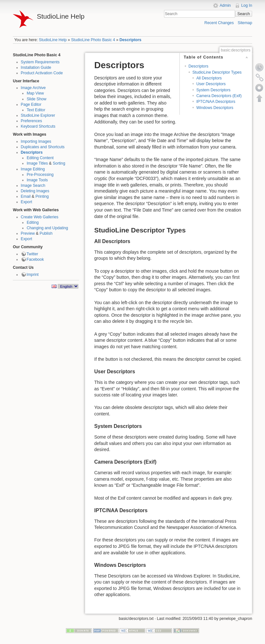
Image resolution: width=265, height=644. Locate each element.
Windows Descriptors (215, 108)
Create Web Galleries (40, 217)
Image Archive (33, 88)
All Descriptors (209, 78)
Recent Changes (219, 23)
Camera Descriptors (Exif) (219, 96)
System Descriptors (213, 90)
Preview (28, 233)
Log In (247, 5)
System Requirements (40, 62)
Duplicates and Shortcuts (43, 147)
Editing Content (40, 158)
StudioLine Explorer (38, 115)
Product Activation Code (42, 73)
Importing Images (36, 141)
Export (27, 202)
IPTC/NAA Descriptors (216, 102)
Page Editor (31, 104)
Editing (33, 222)
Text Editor (36, 110)
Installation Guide (36, 68)
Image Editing (33, 169)
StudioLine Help (53, 40)
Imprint (33, 275)
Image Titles (37, 163)
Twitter (32, 254)
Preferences (32, 121)
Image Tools (37, 180)
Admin (225, 5)
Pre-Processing (40, 175)
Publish (46, 233)
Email (26, 196)
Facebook (35, 259)
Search (244, 14)
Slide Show (37, 99)
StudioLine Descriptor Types (217, 72)
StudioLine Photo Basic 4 (93, 40)
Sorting (59, 163)
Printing (42, 196)
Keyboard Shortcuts (38, 126)
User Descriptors (211, 84)
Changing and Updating (47, 228)
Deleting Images (35, 191)
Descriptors (130, 40)
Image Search (33, 186)
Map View (35, 93)
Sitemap (245, 23)
